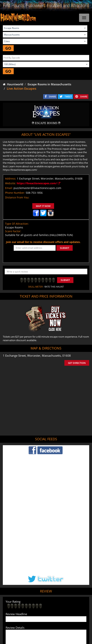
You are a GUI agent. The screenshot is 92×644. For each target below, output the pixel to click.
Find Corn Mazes (24, 615)
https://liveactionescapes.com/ (38, 183)
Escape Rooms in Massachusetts (49, 84)
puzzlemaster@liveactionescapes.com (37, 188)
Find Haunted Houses (18, 610)
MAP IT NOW (43, 206)
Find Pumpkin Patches (72, 610)
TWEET (68, 97)
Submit (65, 280)
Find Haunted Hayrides (45, 610)
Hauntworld (13, 84)
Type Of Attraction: (17, 224)
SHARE (52, 97)
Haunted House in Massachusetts (61, 592)
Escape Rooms (70, 615)
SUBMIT (64, 248)
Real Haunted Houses (47, 615)
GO (8, 48)
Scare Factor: (13, 231)
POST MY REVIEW (19, 577)
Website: (11, 183)
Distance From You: (17, 197)
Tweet (37, 601)
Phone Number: (15, 193)
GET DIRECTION (77, 363)
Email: (9, 188)
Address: (11, 179)
